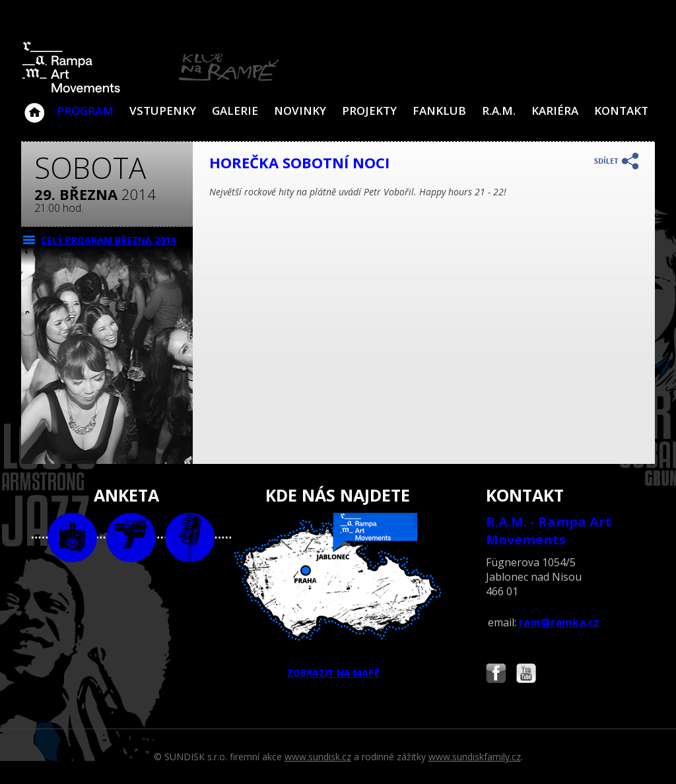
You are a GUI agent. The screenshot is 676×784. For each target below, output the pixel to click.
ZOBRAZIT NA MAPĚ (338, 596)
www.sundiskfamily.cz (475, 757)
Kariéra (555, 111)
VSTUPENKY (163, 111)
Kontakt (621, 111)
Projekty (369, 111)
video (131, 538)
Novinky (300, 111)
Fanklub (439, 111)
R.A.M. (499, 111)
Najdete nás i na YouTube (526, 675)
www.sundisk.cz (318, 757)
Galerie (235, 111)
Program (85, 111)
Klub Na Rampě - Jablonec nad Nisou (34, 106)
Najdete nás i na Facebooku (496, 675)
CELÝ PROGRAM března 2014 (108, 240)
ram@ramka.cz (559, 622)
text (190, 538)
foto (72, 538)
